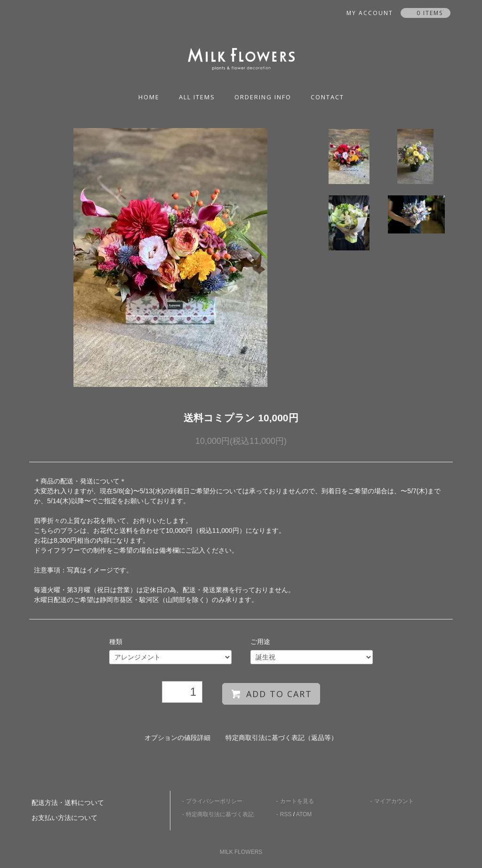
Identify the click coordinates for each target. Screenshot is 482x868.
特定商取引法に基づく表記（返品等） (281, 738)
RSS (286, 814)
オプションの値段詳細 (177, 738)
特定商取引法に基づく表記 (220, 814)
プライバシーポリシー (214, 801)
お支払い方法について (64, 818)
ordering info (263, 97)
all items (197, 97)
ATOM (304, 814)
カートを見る (297, 801)
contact (327, 97)
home (149, 97)
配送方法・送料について (68, 803)
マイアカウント (394, 801)
